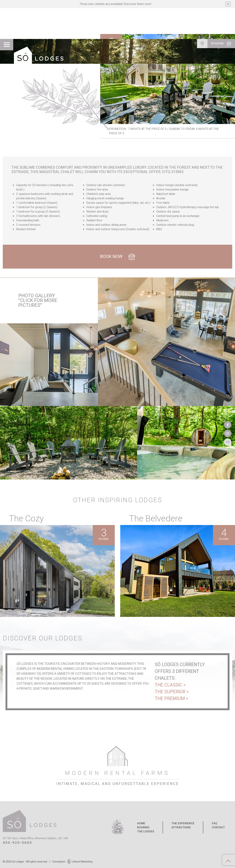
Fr (227, 444)
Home (141, 823)
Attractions (181, 827)
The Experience (183, 823)
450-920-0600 (17, 843)
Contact (218, 827)
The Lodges (146, 831)
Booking (143, 827)
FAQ (215, 823)
